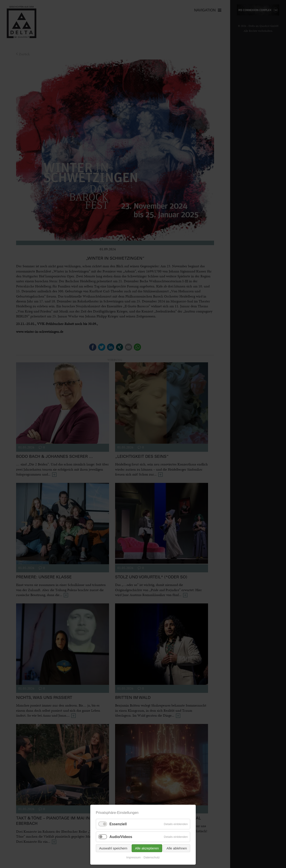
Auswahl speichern (113, 848)
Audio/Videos (121, 837)
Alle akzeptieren (147, 848)
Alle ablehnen (177, 848)
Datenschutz (152, 857)
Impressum (133, 857)
